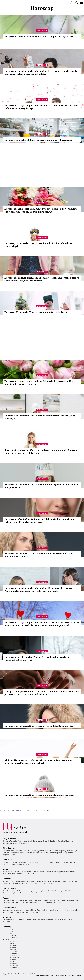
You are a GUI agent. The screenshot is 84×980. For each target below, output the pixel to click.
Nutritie (65, 891)
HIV (36, 883)
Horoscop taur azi (9, 949)
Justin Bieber (37, 853)
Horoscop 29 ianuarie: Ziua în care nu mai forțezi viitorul (36, 312)
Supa (39, 900)
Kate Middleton (20, 851)
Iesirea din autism (39, 920)
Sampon (52, 862)
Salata (30, 900)
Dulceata (45, 900)
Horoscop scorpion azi (11, 953)
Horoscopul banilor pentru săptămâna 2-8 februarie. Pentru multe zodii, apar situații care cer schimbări (41, 72)
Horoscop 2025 (8, 931)
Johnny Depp (43, 851)
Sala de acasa (37, 893)
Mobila (34, 910)
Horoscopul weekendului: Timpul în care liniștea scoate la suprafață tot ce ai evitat (37, 658)
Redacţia (72, 976)
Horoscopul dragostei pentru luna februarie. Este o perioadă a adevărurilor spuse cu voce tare (39, 383)
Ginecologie (32, 881)
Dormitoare (49, 910)
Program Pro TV (69, 853)
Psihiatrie (49, 883)
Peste (22, 900)
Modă (5, 869)
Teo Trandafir (53, 851)
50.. (31, 810)
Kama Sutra (58, 841)
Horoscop (7, 927)
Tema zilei (28, 920)
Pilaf (18, 902)
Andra (17, 853)
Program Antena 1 (9, 855)
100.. (45, 810)
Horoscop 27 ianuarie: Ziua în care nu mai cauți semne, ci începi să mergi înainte (41, 486)
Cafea (35, 900)
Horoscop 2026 (8, 929)
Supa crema (66, 900)
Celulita (63, 862)
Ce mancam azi (56, 902)
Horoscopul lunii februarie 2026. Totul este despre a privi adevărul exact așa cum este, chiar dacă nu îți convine (41, 210)
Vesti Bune (64, 920)
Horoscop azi (8, 933)
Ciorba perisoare (26, 902)
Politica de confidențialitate (45, 976)
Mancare (6, 900)
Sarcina (5, 881)
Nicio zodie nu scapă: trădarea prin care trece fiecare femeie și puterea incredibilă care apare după (39, 762)
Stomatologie (41, 881)
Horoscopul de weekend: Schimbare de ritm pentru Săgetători (39, 36)
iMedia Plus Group (24, 974)
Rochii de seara (13, 872)
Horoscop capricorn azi (11, 951)
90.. (42, 810)
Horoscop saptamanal (11, 967)
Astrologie (42, 31)
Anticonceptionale (61, 881)
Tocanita (52, 900)
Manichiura (44, 862)
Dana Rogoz (74, 851)
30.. (26, 810)
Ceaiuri (11, 881)
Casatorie (46, 841)
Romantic (13, 841)
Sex (51, 841)
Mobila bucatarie (9, 910)
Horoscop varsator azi (11, 957)
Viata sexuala (22, 841)
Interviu (13, 920)
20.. (23, 810)
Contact (79, 976)
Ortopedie (41, 883)
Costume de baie (39, 872)
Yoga (31, 891)
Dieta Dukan (17, 891)
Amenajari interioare (23, 910)
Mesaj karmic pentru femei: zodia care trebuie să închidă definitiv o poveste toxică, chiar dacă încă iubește (42, 693)
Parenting (68, 910)
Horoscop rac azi (9, 943)
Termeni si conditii (61, 976)
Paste (12, 900)
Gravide (17, 912)
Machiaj (33, 862)
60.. (34, 810)
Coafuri (27, 862)
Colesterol (50, 881)
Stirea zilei (20, 920)
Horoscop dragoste (10, 935)
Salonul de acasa (23, 864)
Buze (57, 862)
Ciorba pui (36, 902)
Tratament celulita (9, 864)
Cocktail (58, 900)
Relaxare (26, 891)
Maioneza (12, 902)
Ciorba (17, 900)
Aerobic (45, 891)
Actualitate (8, 917)
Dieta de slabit (73, 891)
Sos (26, 900)
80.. (39, 810)
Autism (35, 912)
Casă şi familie (9, 907)
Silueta (17, 893)
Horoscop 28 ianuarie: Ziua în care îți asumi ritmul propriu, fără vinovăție (40, 417)
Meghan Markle (8, 851)
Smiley (12, 853)
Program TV (59, 853)
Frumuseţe (8, 860)
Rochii (8, 862)
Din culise (6, 920)
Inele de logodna (69, 872)
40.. (28, 810)
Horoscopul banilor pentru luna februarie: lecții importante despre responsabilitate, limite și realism (42, 279)
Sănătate (7, 879)
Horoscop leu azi (9, 961)
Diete (5, 891)
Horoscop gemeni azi (10, 945)
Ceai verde (30, 883)
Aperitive (74, 900)
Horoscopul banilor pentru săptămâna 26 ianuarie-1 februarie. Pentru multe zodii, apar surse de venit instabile (39, 589)
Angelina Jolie (64, 851)
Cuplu (35, 841)
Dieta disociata (8, 893)
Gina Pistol (28, 853)
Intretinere (38, 891)
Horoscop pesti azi (9, 959)
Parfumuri (20, 862)
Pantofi (48, 872)
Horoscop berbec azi (10, 965)
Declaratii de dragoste (19, 843)
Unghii (13, 862)
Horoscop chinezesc (10, 937)
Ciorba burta (45, 902)
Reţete (6, 898)
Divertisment (9, 848)
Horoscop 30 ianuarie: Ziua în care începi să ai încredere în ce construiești (38, 245)
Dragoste (6, 841)
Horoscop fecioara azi (11, 947)
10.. (20, 810)
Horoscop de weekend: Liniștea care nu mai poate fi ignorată (38, 140)
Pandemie (6, 922)
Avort (24, 883)
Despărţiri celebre (53, 920)
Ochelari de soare (17, 874)
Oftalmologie (16, 883)
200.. (48, 810)
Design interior (59, 910)
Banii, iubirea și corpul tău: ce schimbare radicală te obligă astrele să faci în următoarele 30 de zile (41, 452)
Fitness (10, 891)
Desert (5, 902)
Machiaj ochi (70, 862)
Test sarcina (73, 881)
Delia (22, 853)
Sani (38, 862)
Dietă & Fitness (9, 888)
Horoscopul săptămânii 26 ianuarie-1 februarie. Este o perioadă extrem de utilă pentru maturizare (39, 520)
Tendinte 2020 (29, 874)
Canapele (40, 910)
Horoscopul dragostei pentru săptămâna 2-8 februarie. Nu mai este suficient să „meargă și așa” (41, 107)
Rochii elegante (57, 872)
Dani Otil (6, 853)
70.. (36, 810)
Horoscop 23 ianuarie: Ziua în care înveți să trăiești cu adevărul (39, 726)
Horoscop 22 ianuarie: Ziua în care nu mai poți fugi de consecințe (40, 795)
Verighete (6, 874)
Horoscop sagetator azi (11, 955)
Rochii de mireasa (26, 872)
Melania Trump (48, 853)
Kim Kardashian (32, 851)
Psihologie (23, 881)
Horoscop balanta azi (10, 963)
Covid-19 (71, 920)
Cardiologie (7, 883)
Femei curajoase (26, 912)
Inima (17, 881)
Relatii (30, 841)
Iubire (40, 841)
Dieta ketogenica (26, 893)
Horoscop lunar (8, 941)
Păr (4, 862)
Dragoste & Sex (9, 838)
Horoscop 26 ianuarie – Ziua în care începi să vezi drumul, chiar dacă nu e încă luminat (39, 555)
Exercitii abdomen (55, 891)
